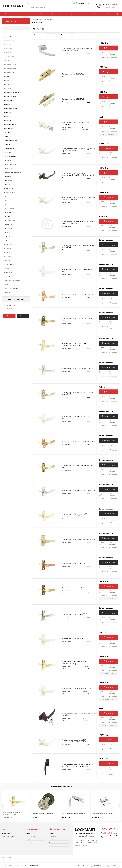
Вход (29, 3)
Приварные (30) (8, 228)
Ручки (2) (7, 240)
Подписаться (108, 72)
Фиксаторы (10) (8, 272)
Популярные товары (31, 839)
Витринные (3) (8, 48)
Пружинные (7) (8, 232)
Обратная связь (8, 866)
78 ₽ (102, 634)
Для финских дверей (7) (10, 100)
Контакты (65, 14)
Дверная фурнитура (7, 836)
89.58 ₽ (66, 821)
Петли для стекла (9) (9, 208)
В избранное (112, 53)
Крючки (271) (8, 152)
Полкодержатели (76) (10, 220)
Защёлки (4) (7, 116)
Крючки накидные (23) (10, 156)
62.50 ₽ (103, 217)
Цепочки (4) (7, 276)
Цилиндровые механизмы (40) (12, 280)
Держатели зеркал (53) (10, 64)
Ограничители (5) (9, 188)
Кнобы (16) (7, 136)
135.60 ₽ (104, 193)
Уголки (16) (7, 260)
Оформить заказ (110, 7)
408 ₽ (103, 118)
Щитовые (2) (7, 292)
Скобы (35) (7, 252)
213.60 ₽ (104, 145)
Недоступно (113, 82)
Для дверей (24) (8, 76)
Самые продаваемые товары (61, 790)
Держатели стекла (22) (10, 68)
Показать (9, 316)
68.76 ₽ (96, 821)
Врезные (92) (8, 52)
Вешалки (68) (8, 44)
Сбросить (23, 316)
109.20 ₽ (104, 583)
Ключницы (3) (8, 132)
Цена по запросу (106, 241)
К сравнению (103, 57)
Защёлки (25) (8, 120)
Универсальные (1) (9, 264)
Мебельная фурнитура (8, 839)
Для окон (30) (8, 88)
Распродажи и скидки (31, 842)
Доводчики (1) (8, 104)
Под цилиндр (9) (8, 216)
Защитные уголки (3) (10, 128)
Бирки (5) (7, 32)
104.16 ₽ (104, 169)
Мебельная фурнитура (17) (11, 164)
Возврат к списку (37, 22)
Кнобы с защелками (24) (11, 140)
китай (10, 309)
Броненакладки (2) (9, 36)
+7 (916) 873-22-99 (22, 866)
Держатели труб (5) (9, 72)
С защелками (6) (9, 248)
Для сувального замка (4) (11, 96)
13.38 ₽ (103, 67)
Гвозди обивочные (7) (10, 56)
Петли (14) (7, 204)
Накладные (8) (8, 184)
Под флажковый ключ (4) (11, 212)
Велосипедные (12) (9, 40)
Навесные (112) (8, 180)
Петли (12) (7, 196)
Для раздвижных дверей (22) (12, 92)
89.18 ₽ (103, 762)
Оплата (54, 14)
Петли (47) (7, 200)
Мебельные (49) (8, 168)
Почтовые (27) (8, 224)
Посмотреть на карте (81, 849)
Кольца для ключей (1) (10, 148)
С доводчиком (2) (9, 244)
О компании (20, 14)
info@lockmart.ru (111, 836)
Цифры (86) (7, 284)
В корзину (108, 48)
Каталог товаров (16, 21)
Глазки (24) (7, 60)
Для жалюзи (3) (8, 80)
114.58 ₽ (104, 43)
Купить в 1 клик (103, 53)
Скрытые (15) (8, 256)
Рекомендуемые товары (32, 845)
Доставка (43, 14)
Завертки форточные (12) (11, 108)
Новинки (28, 836)
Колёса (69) (7, 144)
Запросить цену (108, 246)
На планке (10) (8, 176)
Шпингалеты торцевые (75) (11, 288)
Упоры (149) (7, 268)
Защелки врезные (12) (10, 124)
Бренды (32, 14)
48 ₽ (36, 821)
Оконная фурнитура (7, 842)
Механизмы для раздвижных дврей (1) (14, 172)
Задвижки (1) (8, 112)
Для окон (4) (7, 84)
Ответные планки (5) (10, 192)
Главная (8, 14)
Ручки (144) (7, 236)
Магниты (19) (8, 160)
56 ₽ (102, 389)
